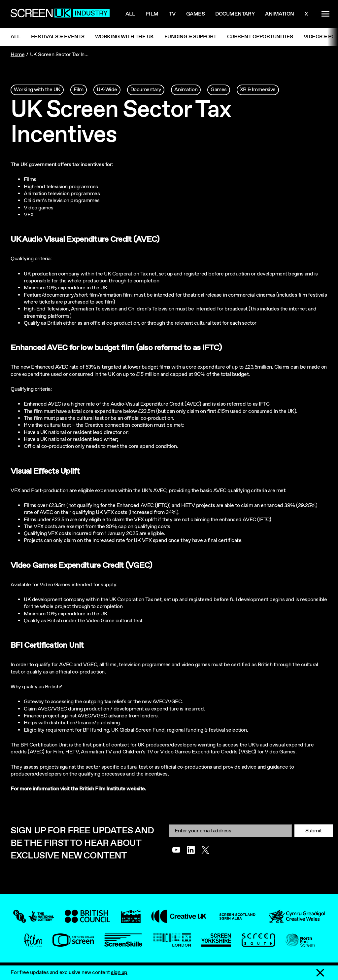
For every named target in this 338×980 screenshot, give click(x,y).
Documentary (235, 14)
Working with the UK (124, 37)
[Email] (230, 831)
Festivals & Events (58, 37)
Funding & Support (190, 37)
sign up (119, 973)
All (130, 14)
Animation (280, 14)
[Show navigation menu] (325, 14)
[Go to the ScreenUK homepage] (60, 14)
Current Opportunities (260, 37)
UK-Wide (107, 90)
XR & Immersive (258, 90)
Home (17, 55)
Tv (172, 14)
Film (152, 14)
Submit (314, 831)
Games (196, 14)
